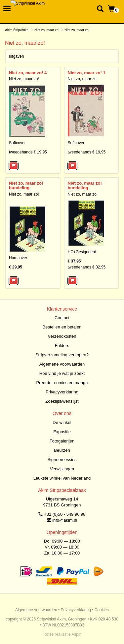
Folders (62, 346)
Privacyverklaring (62, 392)
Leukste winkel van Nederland (62, 478)
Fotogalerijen (62, 441)
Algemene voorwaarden (62, 364)
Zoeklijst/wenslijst (62, 401)
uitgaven (16, 56)
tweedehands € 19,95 (28, 152)
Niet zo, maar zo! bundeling (26, 185)
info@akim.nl (65, 520)
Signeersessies (62, 460)
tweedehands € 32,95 (87, 267)
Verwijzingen (62, 469)
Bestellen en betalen (62, 327)
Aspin (76, 634)
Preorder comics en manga (62, 383)
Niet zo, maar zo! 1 (87, 73)
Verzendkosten (62, 336)
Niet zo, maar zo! (47, 30)
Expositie (62, 432)
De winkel (62, 422)
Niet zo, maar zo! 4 (28, 73)
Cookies (102, 610)
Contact (62, 318)
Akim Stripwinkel (17, 30)
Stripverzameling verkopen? (62, 355)
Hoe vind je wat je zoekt (62, 373)
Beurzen (62, 450)
